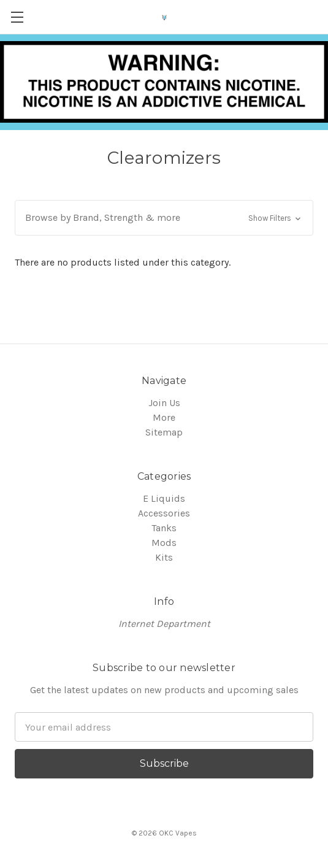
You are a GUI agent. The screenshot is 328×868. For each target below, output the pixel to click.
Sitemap (164, 432)
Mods (164, 543)
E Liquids (164, 498)
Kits (164, 557)
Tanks (164, 528)
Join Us (164, 403)
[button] (164, 218)
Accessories (164, 513)
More (164, 417)
